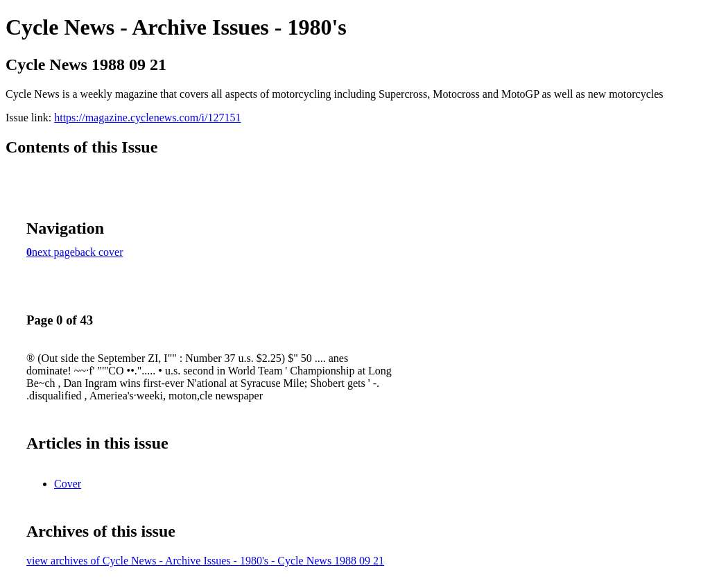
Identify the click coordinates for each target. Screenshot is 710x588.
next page (53, 252)
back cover (99, 252)
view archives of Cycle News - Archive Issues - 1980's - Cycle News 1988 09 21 (205, 561)
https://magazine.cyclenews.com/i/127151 (147, 118)
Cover (68, 484)
